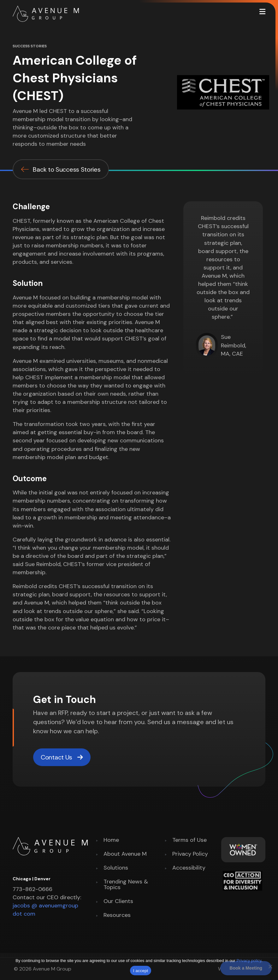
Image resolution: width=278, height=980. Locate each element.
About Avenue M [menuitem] (125, 854)
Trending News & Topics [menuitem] (126, 885)
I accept (141, 971)
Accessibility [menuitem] (189, 868)
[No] (270, 966)
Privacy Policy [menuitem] (190, 854)
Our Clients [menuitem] (118, 902)
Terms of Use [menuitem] (189, 840)
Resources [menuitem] (117, 915)
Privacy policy (249, 961)
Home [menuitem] (111, 840)
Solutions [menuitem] (116, 868)
